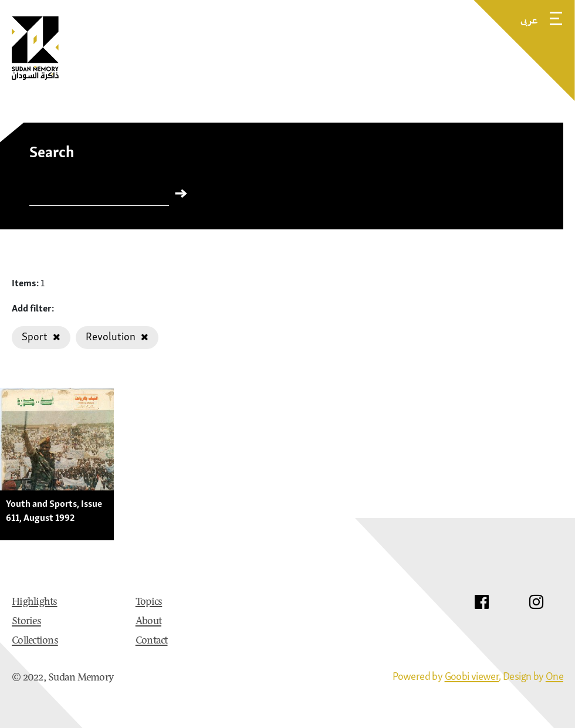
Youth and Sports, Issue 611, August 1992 (54, 510)
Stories (26, 622)
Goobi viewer (472, 676)
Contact (152, 641)
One (554, 676)
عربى (529, 20)
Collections (35, 641)
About (148, 622)
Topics (149, 602)
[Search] (99, 196)
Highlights (35, 602)
